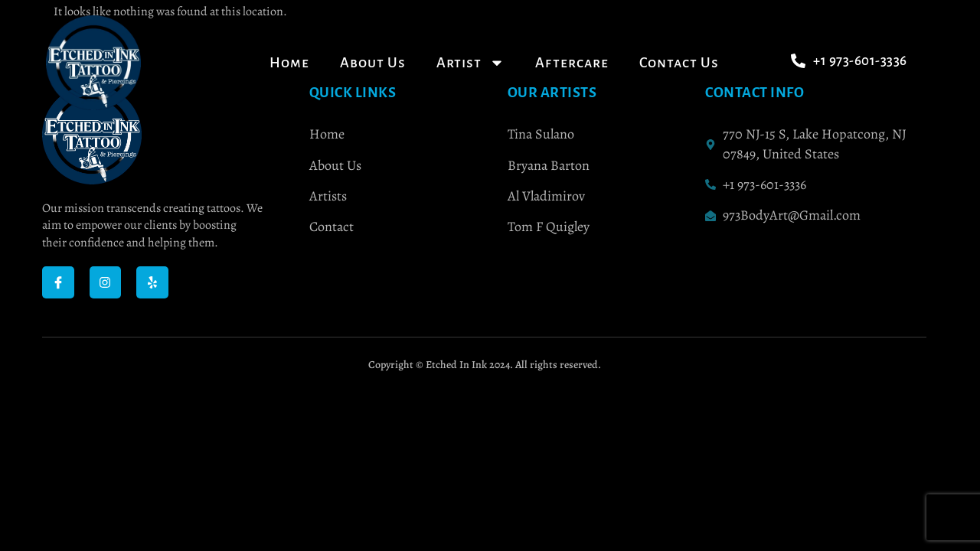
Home (289, 63)
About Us (373, 63)
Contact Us (679, 63)
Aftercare (572, 63)
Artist (470, 63)
